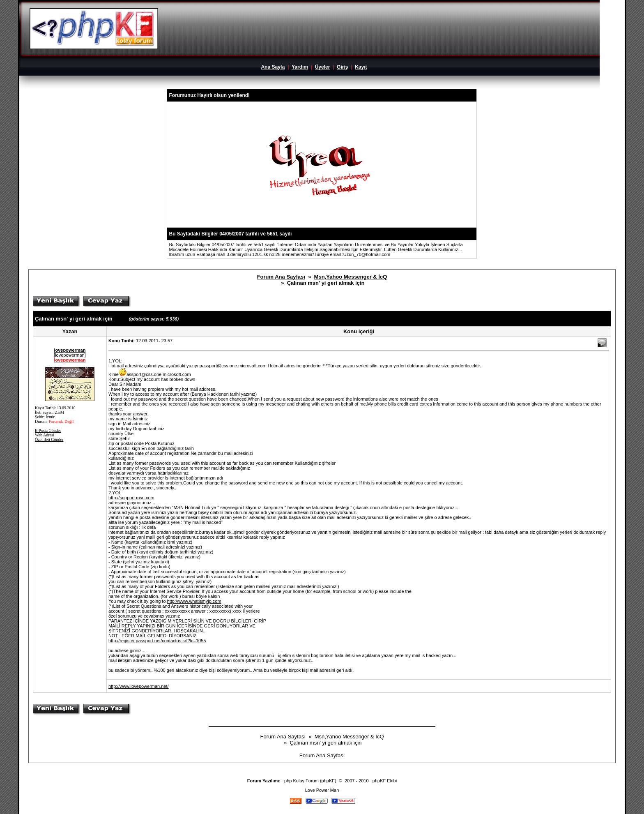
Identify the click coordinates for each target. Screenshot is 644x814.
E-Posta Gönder (48, 430)
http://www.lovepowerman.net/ (139, 686)
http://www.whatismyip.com (194, 601)
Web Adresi (45, 435)
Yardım (300, 67)
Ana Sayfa (273, 67)
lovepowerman (70, 350)
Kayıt (361, 67)
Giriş (342, 67)
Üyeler (323, 67)
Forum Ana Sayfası (281, 277)
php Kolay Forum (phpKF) (310, 781)
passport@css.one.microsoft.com (233, 366)
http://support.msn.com (131, 498)
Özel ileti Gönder (49, 439)
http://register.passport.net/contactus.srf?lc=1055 (157, 641)
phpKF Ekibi (385, 781)
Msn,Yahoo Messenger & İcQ (351, 277)
